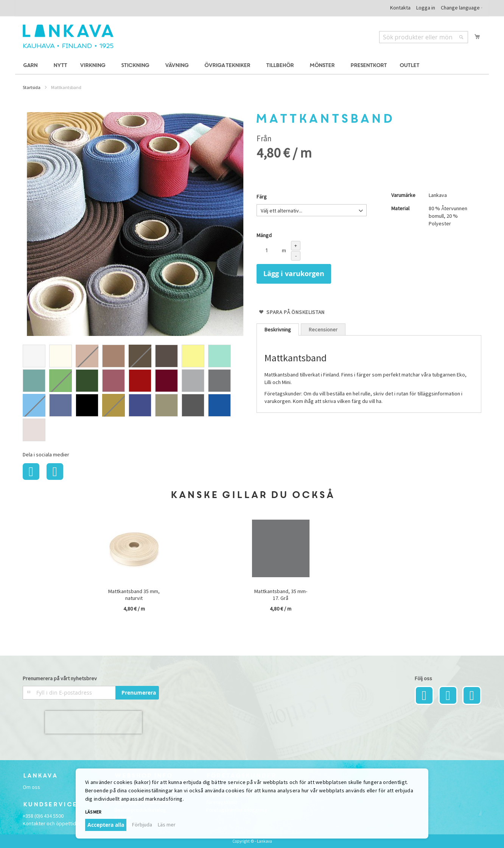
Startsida (32, 87)
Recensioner (323, 330)
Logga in (426, 8)
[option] (34, 356)
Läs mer (93, 812)
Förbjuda (142, 825)
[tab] (278, 330)
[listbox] (135, 394)
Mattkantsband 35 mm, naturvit (134, 595)
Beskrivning (278, 330)
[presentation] (93, 722)
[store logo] (68, 36)
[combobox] (424, 37)
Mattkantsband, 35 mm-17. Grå (281, 595)
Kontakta (400, 8)
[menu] (252, 66)
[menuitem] (31, 66)
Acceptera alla (106, 825)
